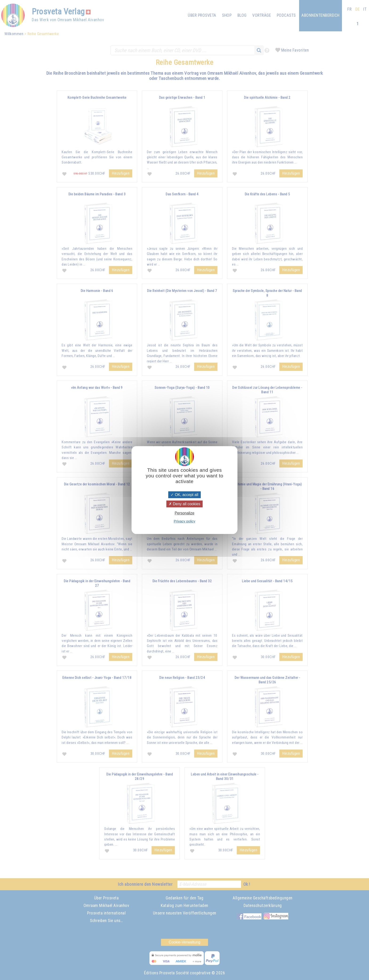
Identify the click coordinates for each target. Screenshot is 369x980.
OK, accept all (184, 495)
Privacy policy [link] (184, 521)
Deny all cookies (184, 504)
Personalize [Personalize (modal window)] (184, 513)
